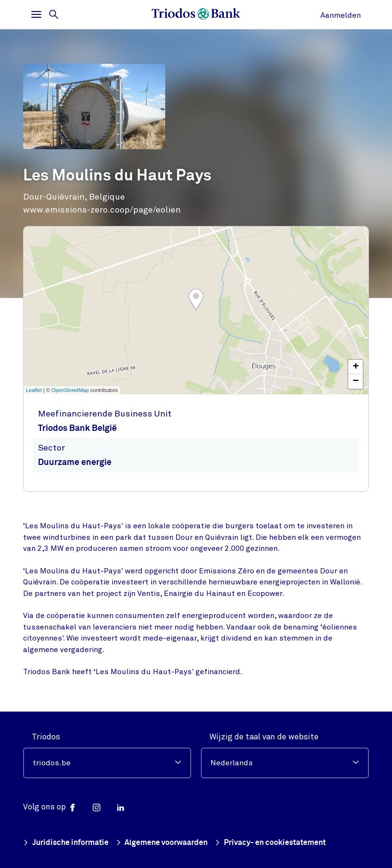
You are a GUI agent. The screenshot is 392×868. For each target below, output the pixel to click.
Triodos (46, 737)
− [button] (356, 381)
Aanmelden (341, 15)
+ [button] (356, 367)
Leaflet (34, 390)
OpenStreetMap (70, 390)
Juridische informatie (68, 843)
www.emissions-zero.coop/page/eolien (102, 210)
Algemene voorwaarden (169, 843)
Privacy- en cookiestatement (283, 843)
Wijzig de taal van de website (264, 737)
